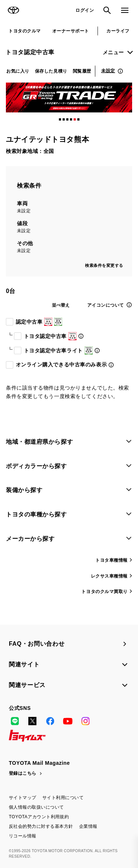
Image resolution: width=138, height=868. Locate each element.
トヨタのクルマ (24, 31)
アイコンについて (106, 305)
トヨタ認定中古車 (30, 52)
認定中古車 (38, 322)
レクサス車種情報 (109, 576)
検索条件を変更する (104, 265)
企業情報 (88, 826)
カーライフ (118, 31)
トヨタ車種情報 (112, 560)
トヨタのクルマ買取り (105, 592)
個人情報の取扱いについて (36, 807)
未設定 (108, 71)
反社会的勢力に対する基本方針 (41, 826)
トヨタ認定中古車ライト (57, 351)
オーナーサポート (71, 31)
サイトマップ (23, 798)
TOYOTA (13, 10)
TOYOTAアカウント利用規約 (39, 817)
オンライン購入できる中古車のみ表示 (60, 365)
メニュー (113, 52)
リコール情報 (23, 836)
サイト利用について (63, 798)
